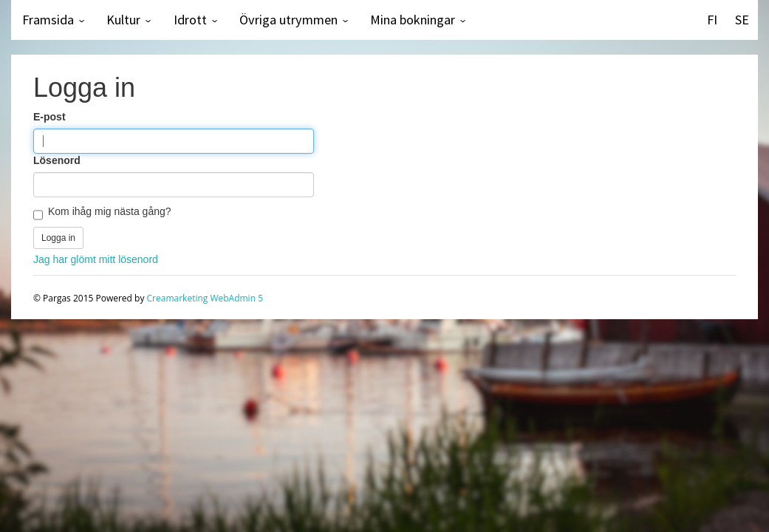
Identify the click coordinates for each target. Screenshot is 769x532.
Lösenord (57, 160)
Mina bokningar (413, 20)
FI (712, 20)
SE (742, 20)
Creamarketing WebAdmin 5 (205, 298)
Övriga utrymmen (288, 20)
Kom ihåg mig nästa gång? (110, 211)
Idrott (190, 20)
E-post (49, 117)
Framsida (48, 20)
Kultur (123, 20)
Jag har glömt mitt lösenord (96, 259)
